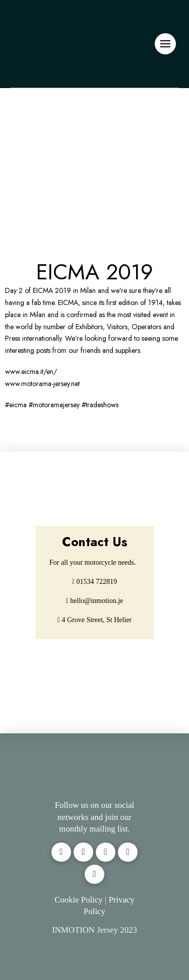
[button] (165, 44)
